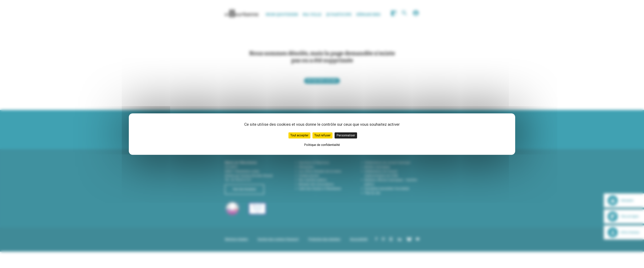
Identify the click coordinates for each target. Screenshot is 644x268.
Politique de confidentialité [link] (322, 145)
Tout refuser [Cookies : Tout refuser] (322, 135)
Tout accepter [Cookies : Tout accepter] (299, 135)
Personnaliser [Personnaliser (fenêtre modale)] (346, 135)
